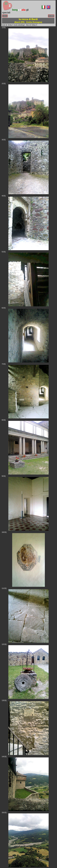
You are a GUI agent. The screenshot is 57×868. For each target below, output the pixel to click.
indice (5, 16)
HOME (51, 16)
